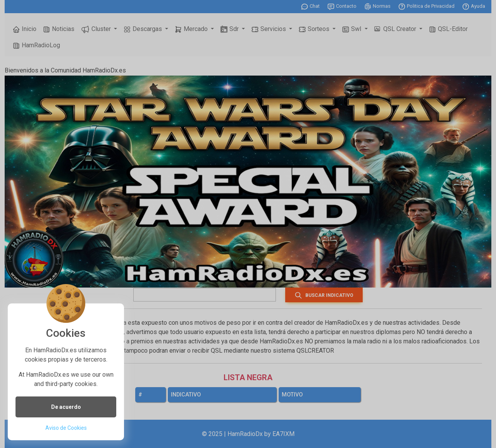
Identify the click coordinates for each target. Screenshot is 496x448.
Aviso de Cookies (66, 428)
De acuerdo (66, 407)
